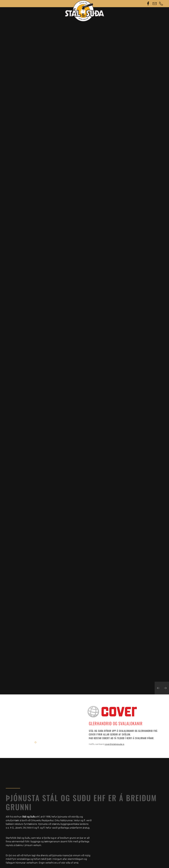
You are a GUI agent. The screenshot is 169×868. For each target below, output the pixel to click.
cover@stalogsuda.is (114, 744)
